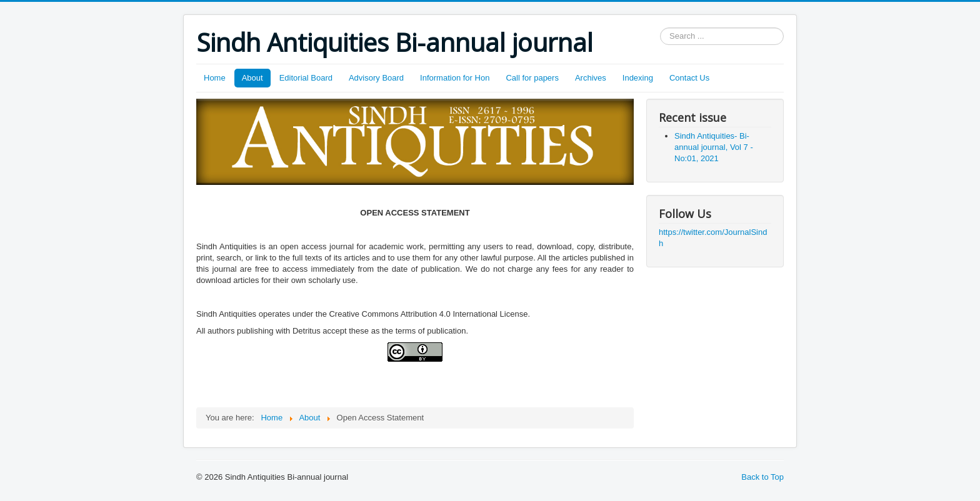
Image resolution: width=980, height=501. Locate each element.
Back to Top (762, 477)
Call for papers (532, 78)
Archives (591, 78)
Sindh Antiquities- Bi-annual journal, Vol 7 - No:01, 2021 (714, 147)
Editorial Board (306, 78)
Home (215, 78)
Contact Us (689, 78)
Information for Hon (455, 78)
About (252, 78)
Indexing (638, 78)
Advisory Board (376, 78)
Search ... (660, 28)
